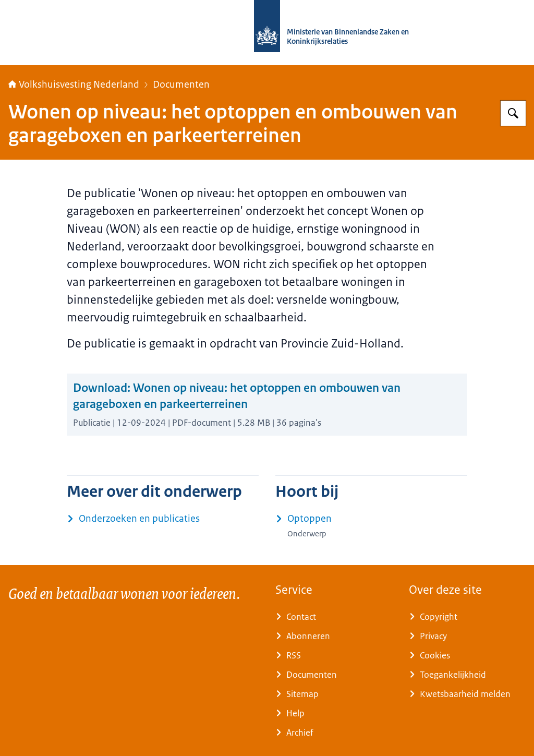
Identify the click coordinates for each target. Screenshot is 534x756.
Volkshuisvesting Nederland (74, 85)
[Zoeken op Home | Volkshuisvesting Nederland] (513, 113)
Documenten (181, 85)
